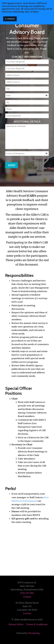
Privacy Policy (16, 624)
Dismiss (10, 19)
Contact (27, 597)
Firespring (34, 633)
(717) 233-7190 (27, 593)
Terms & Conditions (37, 624)
